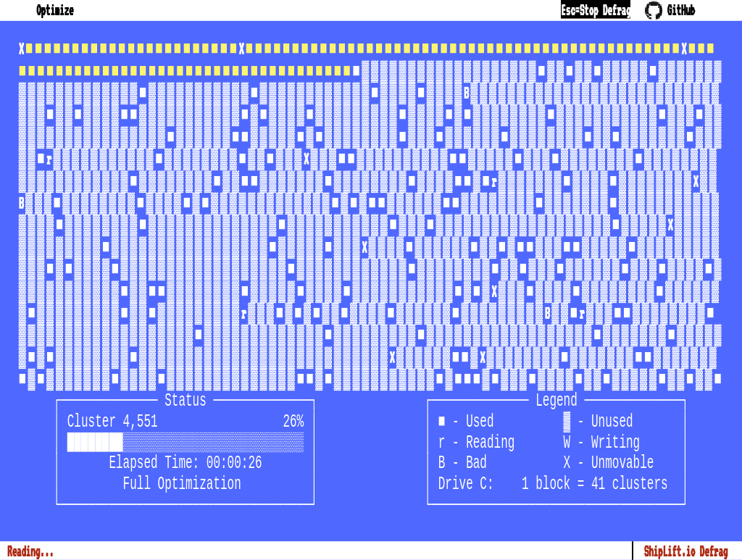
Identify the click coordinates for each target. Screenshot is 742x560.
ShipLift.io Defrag (686, 551)
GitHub (670, 9)
